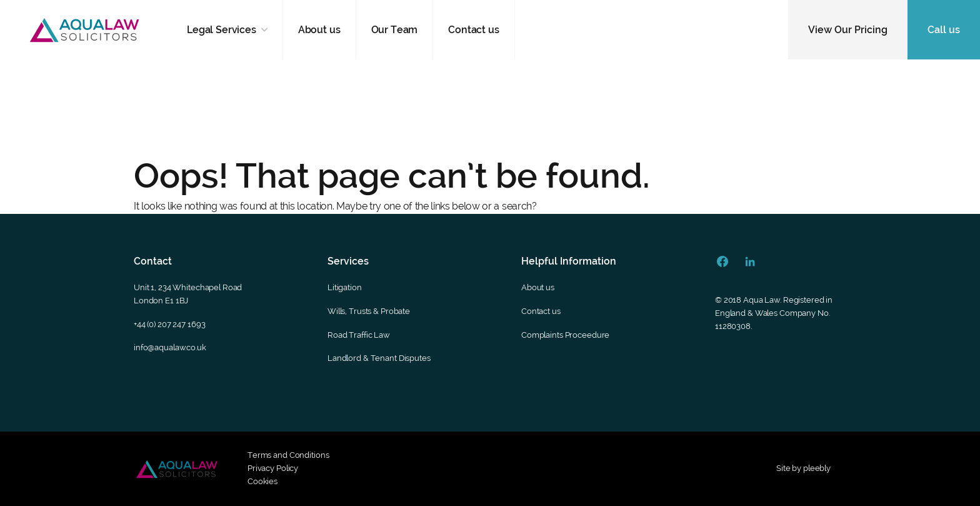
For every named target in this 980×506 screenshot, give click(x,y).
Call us (944, 30)
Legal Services (222, 30)
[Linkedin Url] (750, 261)
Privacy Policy (273, 468)
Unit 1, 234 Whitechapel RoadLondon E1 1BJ (188, 294)
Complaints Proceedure (565, 335)
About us (319, 30)
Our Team (395, 30)
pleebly (817, 468)
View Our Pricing (848, 30)
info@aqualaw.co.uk (170, 347)
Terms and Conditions (288, 455)
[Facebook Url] (722, 261)
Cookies (262, 481)
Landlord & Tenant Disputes (379, 358)
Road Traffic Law (359, 335)
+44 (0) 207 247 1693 (169, 324)
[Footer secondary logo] (177, 469)
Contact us (473, 30)
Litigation (345, 287)
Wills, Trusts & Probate (369, 311)
